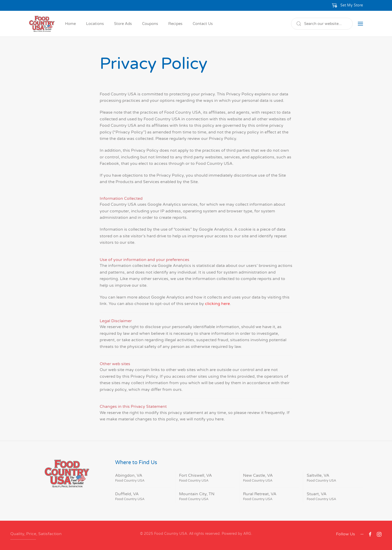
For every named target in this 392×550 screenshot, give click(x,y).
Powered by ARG (236, 534)
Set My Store (352, 5)
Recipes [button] (175, 24)
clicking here (217, 304)
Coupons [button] (150, 24)
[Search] (322, 24)
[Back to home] (42, 24)
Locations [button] (95, 24)
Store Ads (123, 24)
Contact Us (203, 24)
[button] (348, 5)
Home (70, 24)
